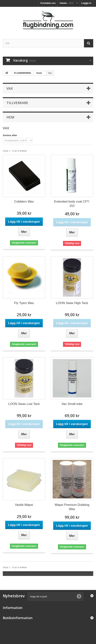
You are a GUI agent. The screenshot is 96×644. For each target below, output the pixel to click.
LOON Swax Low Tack (24, 404)
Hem (10, 117)
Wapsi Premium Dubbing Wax (72, 507)
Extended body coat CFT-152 (72, 204)
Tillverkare (17, 103)
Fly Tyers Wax (24, 303)
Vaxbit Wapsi (24, 505)
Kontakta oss (48, 3)
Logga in (86, 3)
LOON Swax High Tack (72, 303)
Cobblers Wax (24, 202)
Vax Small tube (72, 404)
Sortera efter (10, 135)
